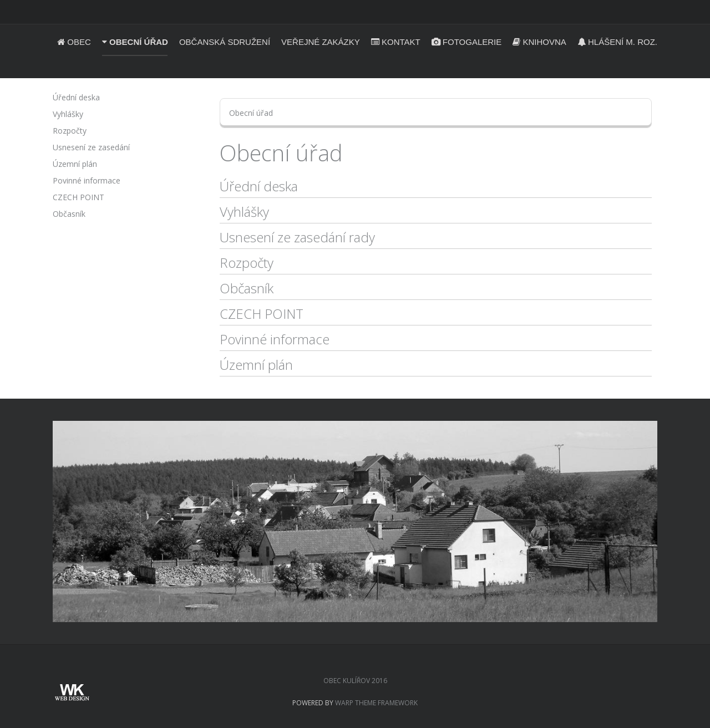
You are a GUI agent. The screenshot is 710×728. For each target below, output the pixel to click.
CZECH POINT (262, 314)
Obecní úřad (135, 42)
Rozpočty (247, 263)
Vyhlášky (244, 212)
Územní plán (256, 365)
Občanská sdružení (225, 42)
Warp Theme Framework (376, 703)
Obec (74, 42)
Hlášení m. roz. (617, 42)
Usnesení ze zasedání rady (297, 237)
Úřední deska (259, 186)
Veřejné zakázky (321, 42)
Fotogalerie (467, 42)
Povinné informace (275, 339)
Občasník (247, 288)
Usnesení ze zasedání (91, 147)
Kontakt (396, 42)
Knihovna (539, 42)
